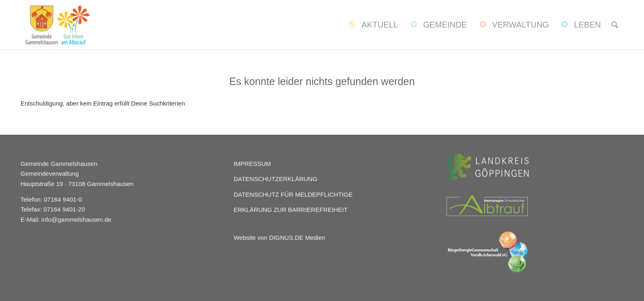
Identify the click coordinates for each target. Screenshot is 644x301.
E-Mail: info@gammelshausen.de (66, 219)
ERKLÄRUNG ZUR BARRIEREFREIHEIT (291, 210)
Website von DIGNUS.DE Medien (279, 238)
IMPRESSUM (252, 164)
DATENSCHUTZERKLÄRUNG (276, 179)
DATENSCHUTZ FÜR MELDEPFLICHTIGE (293, 194)
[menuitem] (373, 25)
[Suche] (615, 25)
